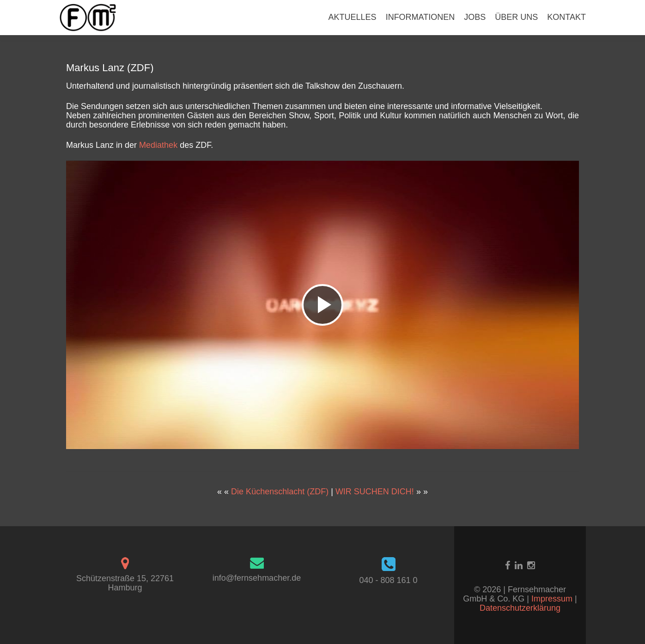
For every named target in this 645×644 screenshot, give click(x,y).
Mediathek (158, 145)
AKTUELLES (353, 17)
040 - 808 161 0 (388, 580)
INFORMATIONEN (420, 17)
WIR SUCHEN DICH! (375, 492)
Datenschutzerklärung (520, 608)
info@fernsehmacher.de (257, 578)
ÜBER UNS (516, 17)
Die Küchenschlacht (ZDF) (280, 492)
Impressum (553, 599)
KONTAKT (566, 17)
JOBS (475, 17)
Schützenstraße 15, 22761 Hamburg (125, 583)
